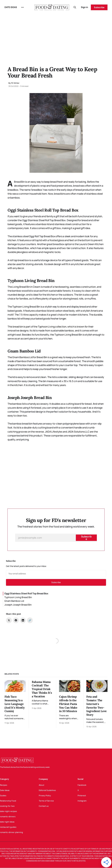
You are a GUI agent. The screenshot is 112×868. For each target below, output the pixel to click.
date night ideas (7, 822)
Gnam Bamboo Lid (14, 601)
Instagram (82, 801)
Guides (3, 795)
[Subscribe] (86, 538)
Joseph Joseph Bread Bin (18, 605)
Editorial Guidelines (47, 790)
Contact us (44, 806)
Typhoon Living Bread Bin (18, 597)
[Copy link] (30, 620)
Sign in (84, 7)
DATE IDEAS (11, 7)
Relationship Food (8, 801)
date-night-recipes (8, 811)
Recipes (4, 785)
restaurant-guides (8, 827)
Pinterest (82, 795)
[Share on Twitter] (9, 620)
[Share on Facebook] (16, 620)
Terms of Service (46, 801)
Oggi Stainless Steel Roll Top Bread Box (26, 593)
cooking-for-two (7, 806)
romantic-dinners (8, 817)
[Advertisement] (56, 36)
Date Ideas (5, 790)
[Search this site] (75, 7)
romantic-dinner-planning (11, 832)
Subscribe (99, 7)
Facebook (82, 785)
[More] (22, 7)
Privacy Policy (45, 795)
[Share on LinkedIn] (23, 620)
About (41, 785)
